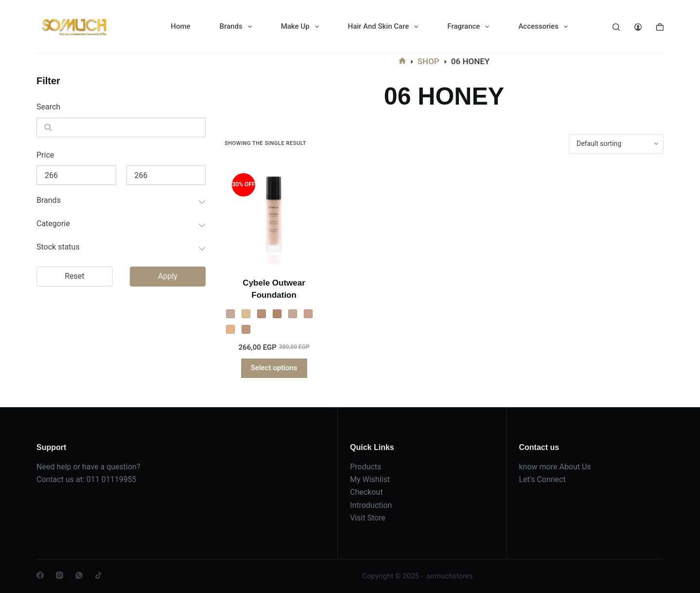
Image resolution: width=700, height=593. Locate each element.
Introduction (371, 505)
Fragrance (470, 27)
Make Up (302, 27)
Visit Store (368, 518)
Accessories (545, 27)
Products (366, 467)
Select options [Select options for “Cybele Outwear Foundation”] (274, 368)
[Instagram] (60, 575)
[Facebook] (40, 575)
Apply (168, 276)
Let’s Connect (542, 479)
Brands (238, 27)
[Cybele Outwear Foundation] (274, 215)
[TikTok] (98, 575)
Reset (74, 276)
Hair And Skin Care (385, 27)
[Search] (616, 27)
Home (180, 26)
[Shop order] (616, 144)
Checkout (366, 492)
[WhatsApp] (79, 575)
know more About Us (555, 467)
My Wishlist (370, 479)
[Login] (638, 27)
